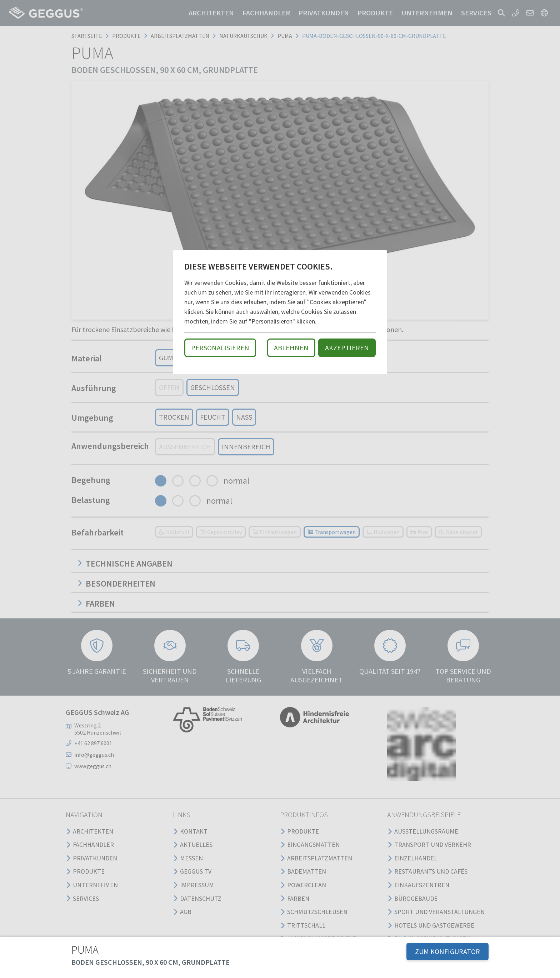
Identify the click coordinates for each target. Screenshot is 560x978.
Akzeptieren (347, 348)
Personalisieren (220, 348)
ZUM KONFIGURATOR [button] (447, 951)
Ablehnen (291, 348)
